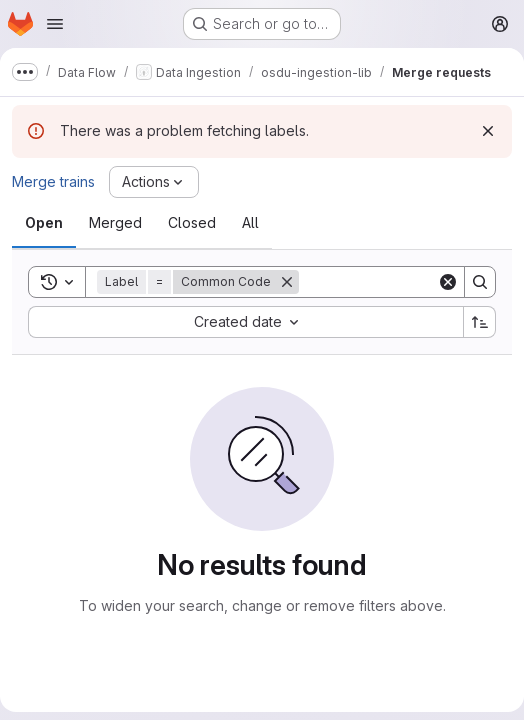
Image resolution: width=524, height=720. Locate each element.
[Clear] (448, 282)
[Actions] (154, 182)
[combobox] (245, 322)
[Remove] (287, 282)
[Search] (480, 282)
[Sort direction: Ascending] (480, 322)
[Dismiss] (488, 131)
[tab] (44, 223)
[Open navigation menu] (55, 24)
